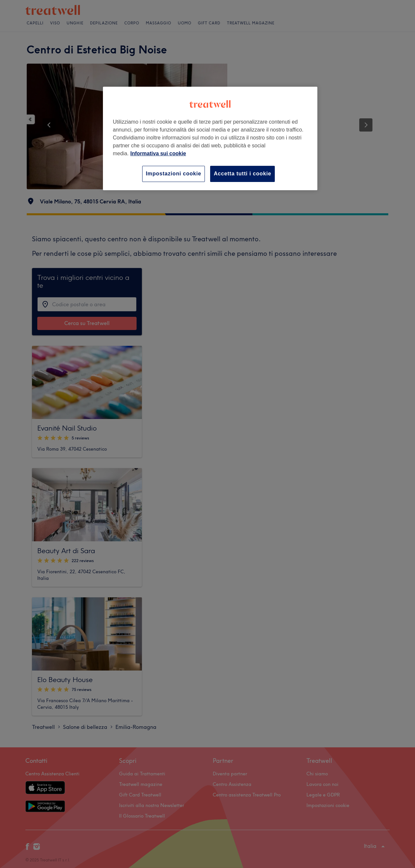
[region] (210, 138)
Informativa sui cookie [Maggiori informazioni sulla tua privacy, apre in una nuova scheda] (158, 153)
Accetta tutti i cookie (242, 174)
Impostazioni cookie (174, 174)
